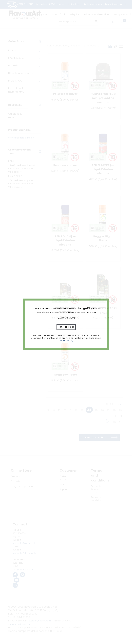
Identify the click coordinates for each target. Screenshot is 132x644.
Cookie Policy (66, 341)
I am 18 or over (66, 318)
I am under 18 (66, 327)
